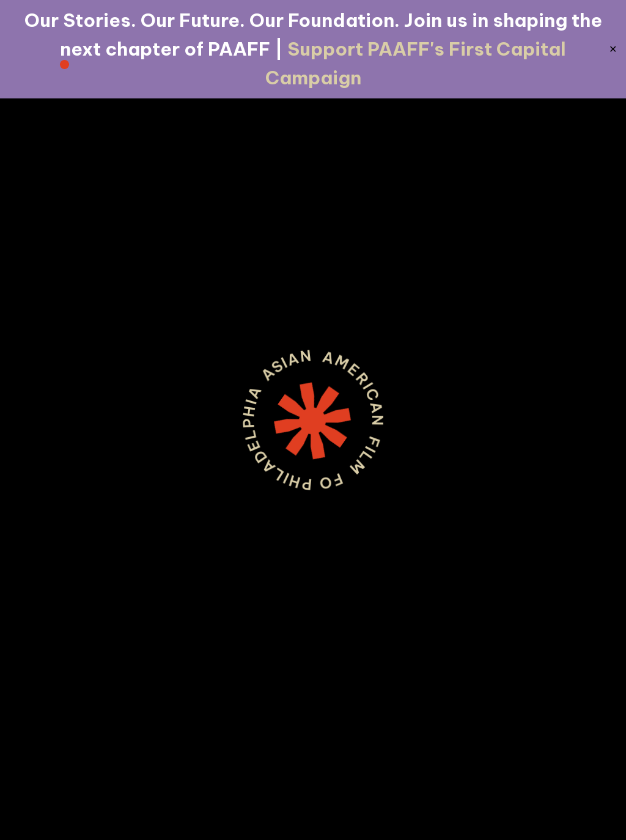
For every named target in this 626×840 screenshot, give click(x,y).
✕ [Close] (613, 49)
